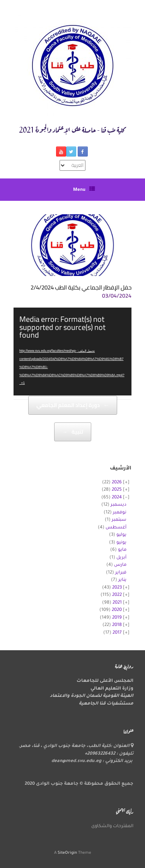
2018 (117, 625)
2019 (117, 618)
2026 (117, 483)
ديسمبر (119, 505)
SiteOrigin (67, 853)
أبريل (121, 558)
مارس (120, 565)
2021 (117, 603)
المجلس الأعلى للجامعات (105, 681)
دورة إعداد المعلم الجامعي (73, 405)
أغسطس (116, 528)
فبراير (121, 573)
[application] (72, 352)
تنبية (73, 432)
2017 (117, 633)
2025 (117, 490)
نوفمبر (120, 513)
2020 (117, 610)
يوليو (121, 535)
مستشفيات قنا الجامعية (106, 704)
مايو (122, 550)
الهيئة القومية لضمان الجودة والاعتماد (92, 696)
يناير (122, 580)
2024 (117, 498)
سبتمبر (119, 520)
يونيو (121, 543)
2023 (117, 588)
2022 (117, 595)
